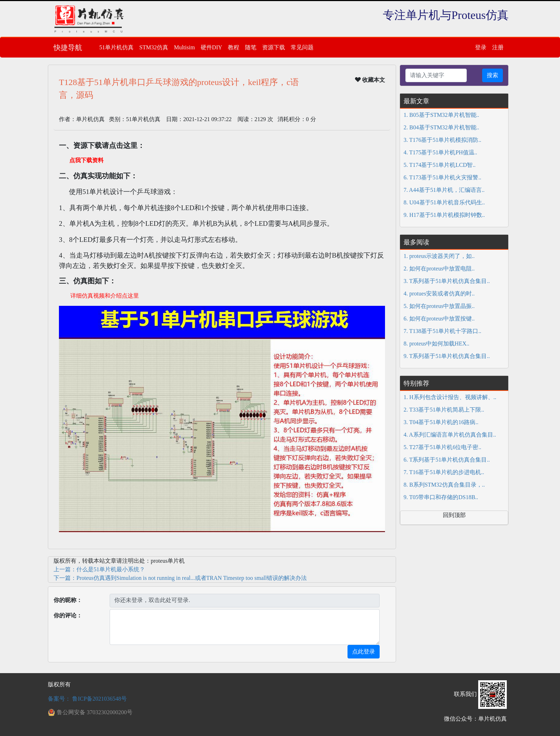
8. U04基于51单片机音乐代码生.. (444, 202)
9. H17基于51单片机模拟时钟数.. (444, 215)
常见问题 (302, 47)
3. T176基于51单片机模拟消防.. (442, 140)
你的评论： (68, 615)
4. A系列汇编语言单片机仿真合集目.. (450, 435)
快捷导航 (68, 48)
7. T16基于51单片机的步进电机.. (444, 472)
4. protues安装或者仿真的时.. (439, 294)
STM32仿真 (154, 47)
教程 (234, 47)
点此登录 (364, 652)
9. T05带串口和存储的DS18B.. (441, 497)
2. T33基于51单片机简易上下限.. (444, 410)
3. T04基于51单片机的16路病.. (441, 422)
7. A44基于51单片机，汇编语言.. (444, 190)
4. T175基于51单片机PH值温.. (440, 152)
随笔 (251, 47)
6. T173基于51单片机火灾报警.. (442, 177)
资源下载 (274, 47)
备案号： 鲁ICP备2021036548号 (87, 699)
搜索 (492, 75)
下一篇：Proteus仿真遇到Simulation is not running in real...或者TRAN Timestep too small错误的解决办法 (180, 578)
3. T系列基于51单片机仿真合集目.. (447, 281)
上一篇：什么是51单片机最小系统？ (99, 569)
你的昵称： (68, 600)
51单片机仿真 (116, 47)
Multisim (184, 47)
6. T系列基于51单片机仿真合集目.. (447, 460)
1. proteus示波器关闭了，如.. (439, 256)
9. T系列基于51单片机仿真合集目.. (447, 356)
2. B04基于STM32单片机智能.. (441, 127)
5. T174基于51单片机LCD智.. (439, 165)
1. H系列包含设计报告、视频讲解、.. (450, 397)
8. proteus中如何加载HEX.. (436, 344)
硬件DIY (211, 47)
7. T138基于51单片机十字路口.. (442, 331)
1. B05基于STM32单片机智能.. (441, 115)
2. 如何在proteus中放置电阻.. (439, 268)
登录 (481, 47)
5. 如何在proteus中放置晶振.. (439, 306)
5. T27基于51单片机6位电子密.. (442, 447)
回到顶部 (454, 515)
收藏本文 (370, 80)
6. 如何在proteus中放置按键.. (439, 319)
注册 (498, 47)
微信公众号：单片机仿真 (475, 719)
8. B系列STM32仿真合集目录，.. (444, 485)
